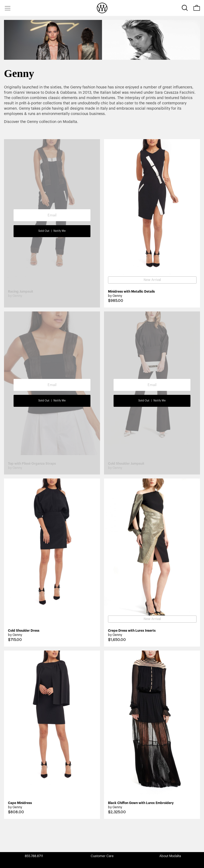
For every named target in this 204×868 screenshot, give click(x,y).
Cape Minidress (20, 803)
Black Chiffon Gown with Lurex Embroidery (141, 803)
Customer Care (102, 856)
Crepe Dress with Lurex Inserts (132, 631)
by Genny (115, 296)
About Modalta (170, 856)
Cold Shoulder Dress (24, 631)
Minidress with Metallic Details (131, 292)
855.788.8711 (34, 856)
